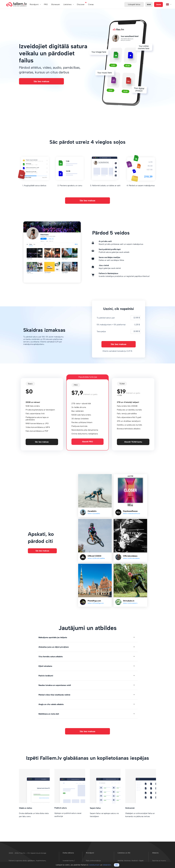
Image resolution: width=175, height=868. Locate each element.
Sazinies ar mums (159, 859)
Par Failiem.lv (157, 862)
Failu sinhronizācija (93, 859)
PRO (46, 4)
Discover (81, 4)
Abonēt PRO (88, 440)
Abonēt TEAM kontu (133, 440)
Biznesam (56, 4)
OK (116, 865)
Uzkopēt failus (134, 4)
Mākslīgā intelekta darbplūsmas (98, 862)
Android (135, 859)
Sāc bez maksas (42, 81)
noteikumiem (94, 865)
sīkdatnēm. (107, 865)
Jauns (158, 4)
